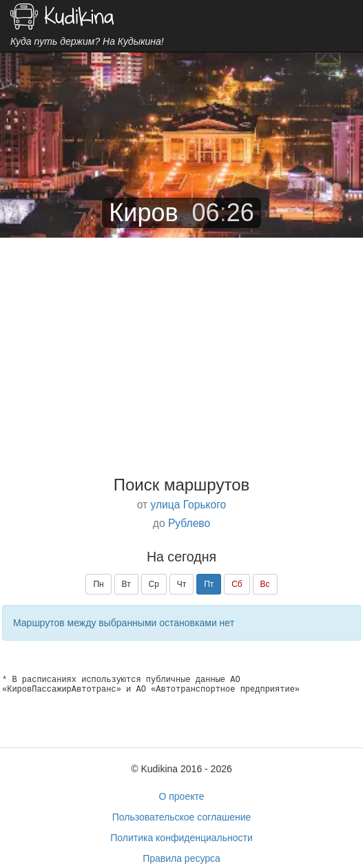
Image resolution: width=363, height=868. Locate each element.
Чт (182, 584)
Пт (209, 584)
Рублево (189, 523)
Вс (265, 584)
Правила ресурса (181, 858)
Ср (154, 584)
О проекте (181, 796)
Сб (237, 584)
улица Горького (189, 505)
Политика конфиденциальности (181, 838)
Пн (98, 584)
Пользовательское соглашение (182, 817)
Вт (126, 584)
